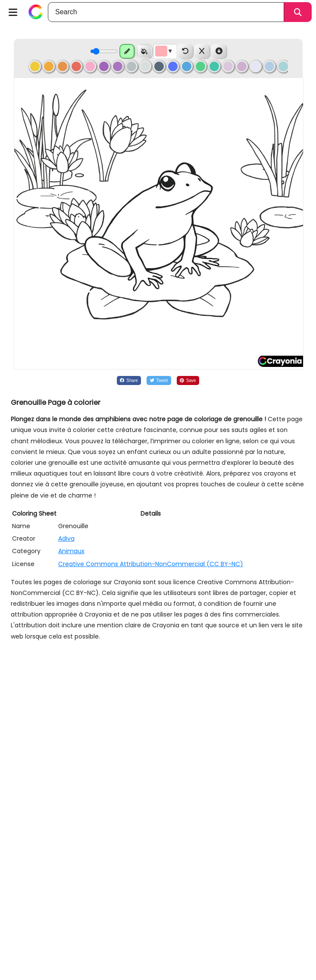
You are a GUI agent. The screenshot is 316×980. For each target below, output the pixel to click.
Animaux (71, 551)
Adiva (66, 539)
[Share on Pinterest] (188, 380)
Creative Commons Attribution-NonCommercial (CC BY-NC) (151, 564)
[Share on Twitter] (159, 380)
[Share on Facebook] (129, 380)
